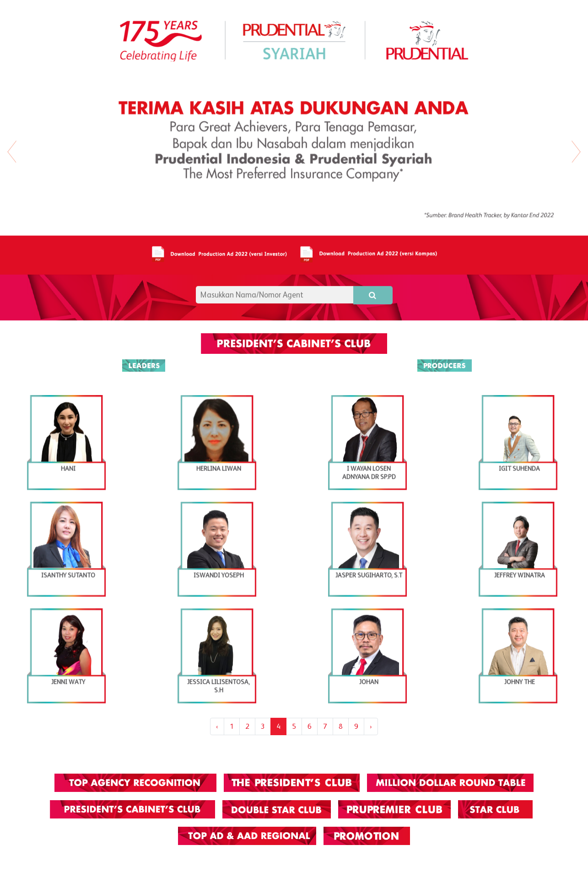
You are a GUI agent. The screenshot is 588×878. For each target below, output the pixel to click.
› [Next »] (371, 726)
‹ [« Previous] (217, 726)
